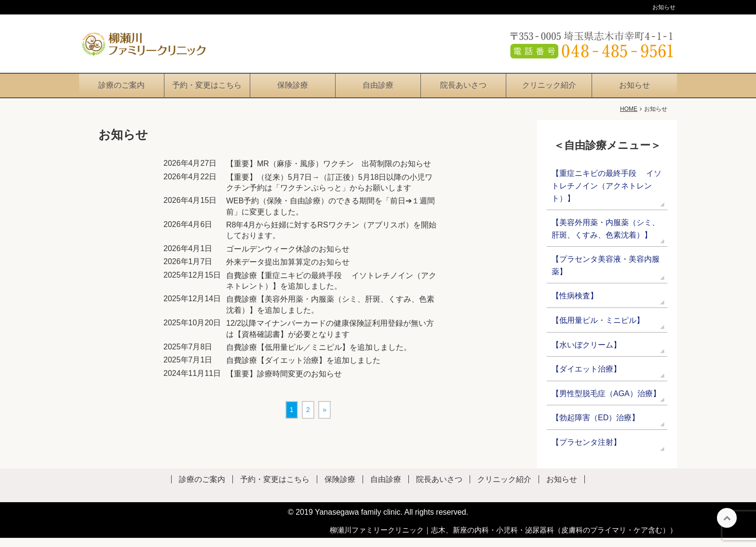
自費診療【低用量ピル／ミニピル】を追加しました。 (319, 356)
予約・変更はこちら (207, 94)
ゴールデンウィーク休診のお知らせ (288, 258)
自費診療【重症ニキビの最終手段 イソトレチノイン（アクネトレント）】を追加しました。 (331, 290)
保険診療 (293, 94)
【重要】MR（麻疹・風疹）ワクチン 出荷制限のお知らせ (329, 173)
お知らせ (634, 94)
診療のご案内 (121, 94)
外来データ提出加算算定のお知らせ (288, 272)
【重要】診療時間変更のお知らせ (284, 383)
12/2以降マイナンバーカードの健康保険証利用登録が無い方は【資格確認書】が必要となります (330, 338)
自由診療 (378, 94)
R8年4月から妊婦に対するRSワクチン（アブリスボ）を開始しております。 (331, 239)
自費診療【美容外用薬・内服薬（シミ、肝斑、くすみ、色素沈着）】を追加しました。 (330, 314)
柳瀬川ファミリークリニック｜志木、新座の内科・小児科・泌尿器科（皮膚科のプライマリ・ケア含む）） (503, 539)
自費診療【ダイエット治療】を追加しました (303, 370)
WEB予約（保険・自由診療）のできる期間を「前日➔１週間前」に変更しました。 (331, 216)
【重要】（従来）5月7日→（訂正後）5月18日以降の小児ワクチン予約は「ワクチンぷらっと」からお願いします (330, 192)
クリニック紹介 (549, 94)
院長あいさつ (463, 94)
